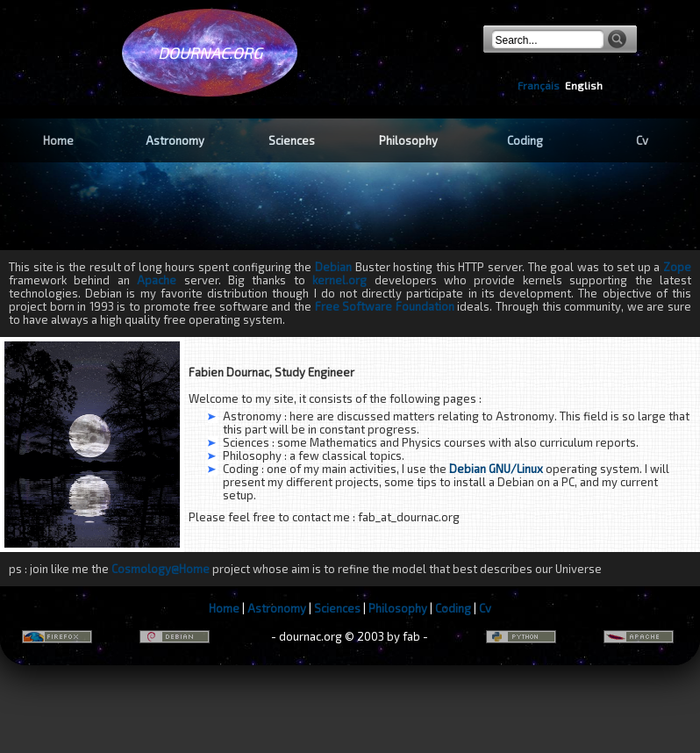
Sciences (292, 140)
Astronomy (175, 140)
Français (539, 85)
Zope (677, 267)
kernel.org (339, 280)
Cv (642, 140)
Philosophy (408, 140)
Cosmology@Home (161, 569)
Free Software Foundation (385, 306)
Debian (333, 267)
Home (58, 140)
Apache (160, 280)
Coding (525, 140)
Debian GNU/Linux (496, 469)
